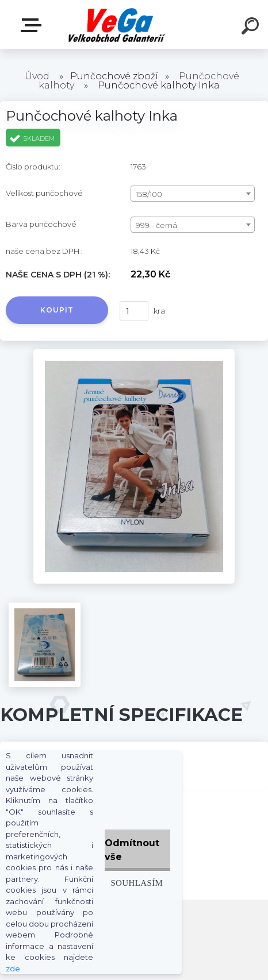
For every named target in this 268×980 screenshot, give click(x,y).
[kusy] (134, 311)
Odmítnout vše (132, 850)
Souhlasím (137, 883)
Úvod (37, 76)
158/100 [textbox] (149, 194)
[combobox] (193, 194)
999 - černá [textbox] (156, 225)
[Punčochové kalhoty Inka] (134, 353)
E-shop (33, 25)
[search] (252, 28)
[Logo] (117, 24)
